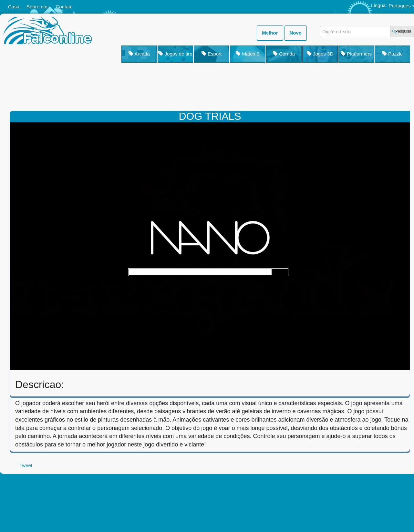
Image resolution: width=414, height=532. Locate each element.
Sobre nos (37, 7)
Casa (14, 7)
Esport (212, 54)
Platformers (356, 54)
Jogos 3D (320, 54)
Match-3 (248, 54)
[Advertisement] (252, 88)
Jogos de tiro (175, 54)
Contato (64, 7)
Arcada (139, 54)
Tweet (26, 465)
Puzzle (392, 54)
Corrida (284, 54)
